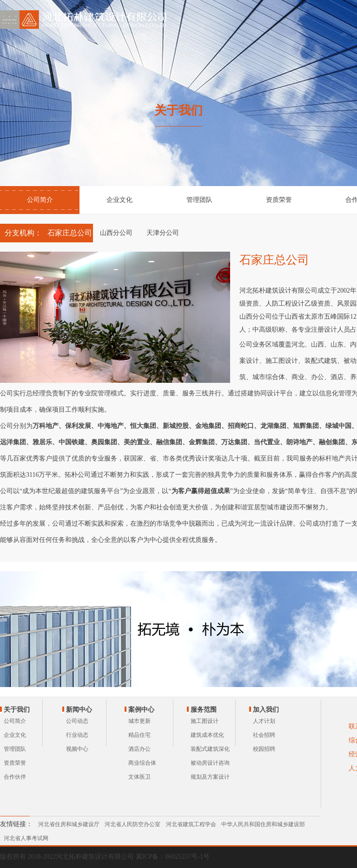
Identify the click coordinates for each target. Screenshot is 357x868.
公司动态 (77, 721)
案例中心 (141, 710)
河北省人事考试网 (26, 838)
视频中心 (77, 749)
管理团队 (199, 200)
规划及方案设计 (210, 777)
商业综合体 (142, 763)
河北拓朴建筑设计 (85, 20)
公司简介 (40, 200)
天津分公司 (163, 233)
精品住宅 (139, 735)
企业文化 (119, 200)
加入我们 (266, 710)
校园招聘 (264, 749)
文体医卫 (139, 777)
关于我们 (17, 710)
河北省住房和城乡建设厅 (69, 824)
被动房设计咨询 (210, 763)
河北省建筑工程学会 (191, 824)
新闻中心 (79, 710)
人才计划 (264, 721)
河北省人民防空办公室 (132, 824)
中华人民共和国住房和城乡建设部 (263, 824)
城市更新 (139, 721)
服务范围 (204, 710)
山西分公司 (116, 233)
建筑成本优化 (207, 735)
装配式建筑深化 (210, 749)
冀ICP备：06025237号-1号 (173, 857)
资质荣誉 (279, 200)
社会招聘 (264, 735)
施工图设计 (205, 721)
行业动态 (77, 735)
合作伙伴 (15, 777)
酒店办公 (139, 749)
